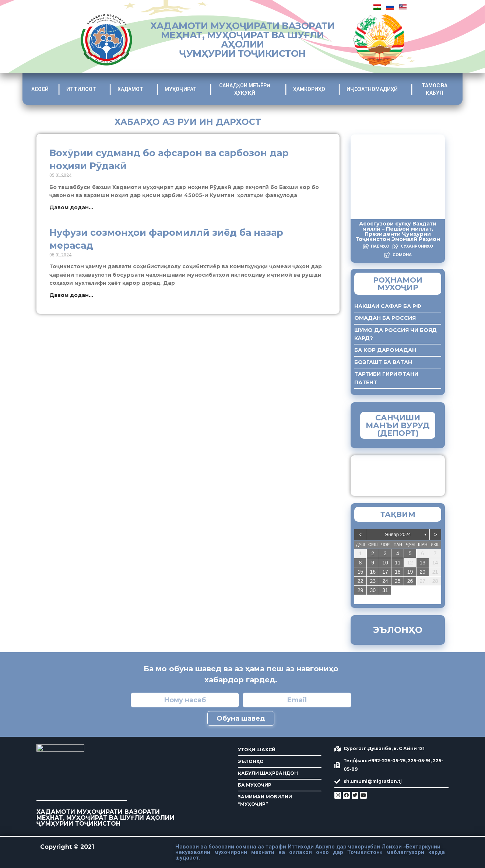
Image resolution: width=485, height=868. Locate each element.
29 (361, 590)
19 (410, 572)
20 (423, 572)
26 (410, 581)
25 (398, 581)
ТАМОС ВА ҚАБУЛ (438, 89)
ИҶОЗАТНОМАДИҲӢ (374, 89)
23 (373, 581)
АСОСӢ (40, 89)
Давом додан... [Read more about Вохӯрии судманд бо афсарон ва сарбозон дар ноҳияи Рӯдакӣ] (71, 207)
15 (361, 572)
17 (385, 572)
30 (373, 590)
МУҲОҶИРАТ (182, 89)
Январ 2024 (398, 534)
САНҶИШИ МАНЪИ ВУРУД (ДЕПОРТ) (398, 425)
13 (423, 563)
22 (361, 581)
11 (398, 563)
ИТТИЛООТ (83, 89)
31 (385, 590)
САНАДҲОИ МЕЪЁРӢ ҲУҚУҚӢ (247, 89)
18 (398, 572)
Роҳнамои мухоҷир (398, 284)
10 (385, 563)
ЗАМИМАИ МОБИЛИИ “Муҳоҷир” (411, 474)
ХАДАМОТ (132, 89)
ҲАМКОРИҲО (311, 89)
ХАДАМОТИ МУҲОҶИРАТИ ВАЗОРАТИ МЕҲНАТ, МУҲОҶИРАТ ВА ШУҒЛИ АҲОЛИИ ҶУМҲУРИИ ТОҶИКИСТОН (242, 40)
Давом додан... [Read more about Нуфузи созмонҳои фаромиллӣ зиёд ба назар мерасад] (71, 295)
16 (373, 572)
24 (385, 581)
